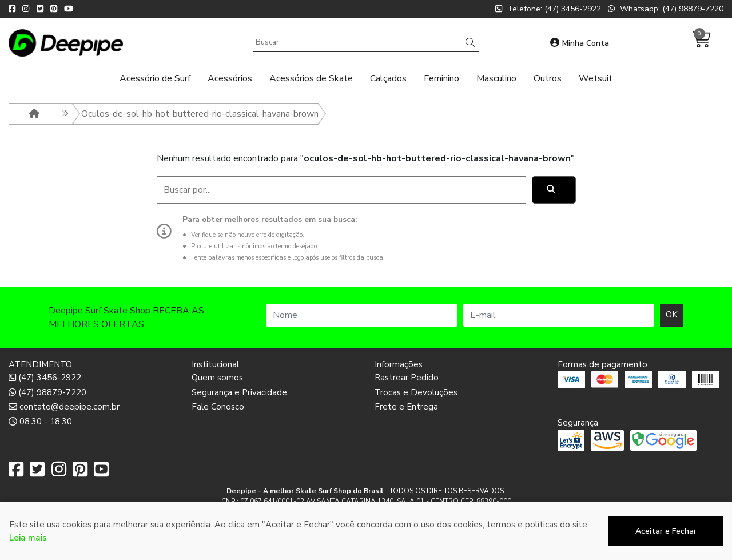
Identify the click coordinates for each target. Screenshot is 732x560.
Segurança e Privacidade (239, 392)
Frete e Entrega (406, 407)
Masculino (496, 78)
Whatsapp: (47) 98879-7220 (666, 9)
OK (672, 315)
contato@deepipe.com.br (64, 407)
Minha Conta (580, 43)
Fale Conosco (218, 407)
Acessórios (230, 78)
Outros (548, 78)
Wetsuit (596, 78)
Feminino (441, 78)
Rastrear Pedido (407, 378)
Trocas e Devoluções (416, 392)
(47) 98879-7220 (47, 392)
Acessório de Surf (155, 78)
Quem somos (217, 378)
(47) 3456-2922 (45, 378)
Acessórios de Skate (311, 78)
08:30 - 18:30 (40, 422)
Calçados (388, 78)
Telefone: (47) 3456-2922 (548, 9)
